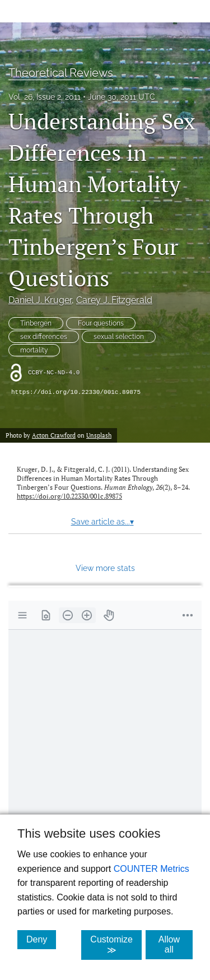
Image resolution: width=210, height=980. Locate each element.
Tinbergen (36, 323)
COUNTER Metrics (151, 869)
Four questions (101, 323)
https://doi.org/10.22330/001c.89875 (76, 392)
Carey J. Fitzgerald (114, 300)
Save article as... (102, 522)
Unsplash (99, 435)
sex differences (44, 337)
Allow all (176, 944)
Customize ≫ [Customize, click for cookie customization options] (116, 945)
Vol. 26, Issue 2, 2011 (45, 97)
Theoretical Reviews (61, 73)
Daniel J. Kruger (40, 300)
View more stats (105, 568)
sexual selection (119, 337)
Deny (41, 939)
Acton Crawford (54, 435)
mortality (34, 350)
